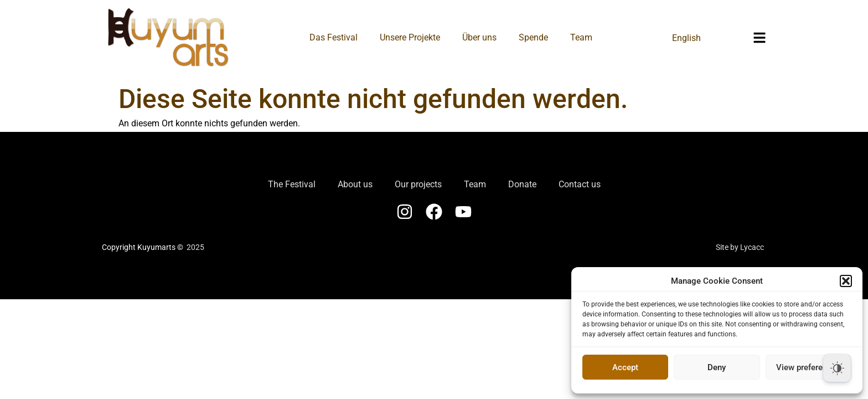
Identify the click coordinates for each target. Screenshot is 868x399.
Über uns (479, 37)
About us (355, 184)
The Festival (292, 184)
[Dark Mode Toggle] (837, 368)
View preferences (808, 367)
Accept (625, 367)
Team (581, 37)
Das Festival (334, 37)
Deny (717, 367)
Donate (522, 184)
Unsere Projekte (410, 37)
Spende (533, 37)
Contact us (580, 184)
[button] (846, 281)
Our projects (418, 184)
